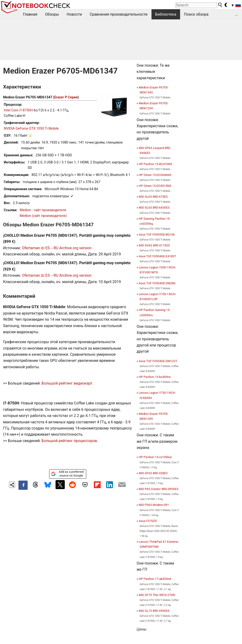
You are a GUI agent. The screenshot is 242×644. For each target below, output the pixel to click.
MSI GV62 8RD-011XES (154, 245)
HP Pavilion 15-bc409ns (155, 377)
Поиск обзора (196, 14)
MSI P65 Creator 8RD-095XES (159, 489)
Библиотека (166, 14)
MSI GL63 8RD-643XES (154, 208)
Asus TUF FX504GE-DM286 (157, 283)
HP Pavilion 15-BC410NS (155, 164)
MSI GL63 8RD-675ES (153, 197)
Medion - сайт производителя (43, 210)
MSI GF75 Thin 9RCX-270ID (157, 595)
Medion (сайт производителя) (43, 216)
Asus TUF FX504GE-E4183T (157, 256)
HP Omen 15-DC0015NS (155, 186)
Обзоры (52, 14)
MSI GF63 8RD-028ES (153, 473)
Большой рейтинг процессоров (69, 441)
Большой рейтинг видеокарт (67, 383)
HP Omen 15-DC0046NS (155, 175)
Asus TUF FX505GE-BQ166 (157, 234)
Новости (74, 14)
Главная (30, 14)
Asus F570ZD (148, 521)
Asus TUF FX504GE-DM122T (158, 361)
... (236, 14)
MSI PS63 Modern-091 (154, 505)
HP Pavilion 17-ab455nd (155, 579)
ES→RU (52, 248)
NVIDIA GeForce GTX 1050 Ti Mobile (31, 129)
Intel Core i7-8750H (18, 110)
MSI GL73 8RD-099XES (154, 611)
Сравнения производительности (119, 14)
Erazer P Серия (66, 97)
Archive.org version (75, 248)
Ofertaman (31, 248)
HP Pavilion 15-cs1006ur (155, 457)
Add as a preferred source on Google (67, 474)
